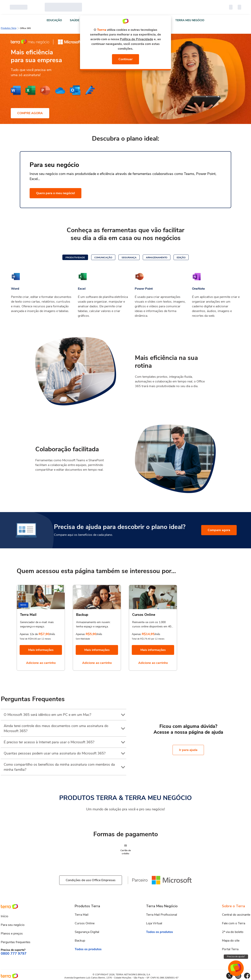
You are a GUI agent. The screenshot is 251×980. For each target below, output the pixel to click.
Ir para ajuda (188, 750)
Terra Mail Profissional (161, 915)
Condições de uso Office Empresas (91, 880)
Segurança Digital (88, 932)
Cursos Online (85, 923)
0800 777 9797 (13, 954)
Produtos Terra (9, 28)
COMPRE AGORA (30, 113)
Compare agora (220, 530)
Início (4, 916)
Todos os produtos (89, 949)
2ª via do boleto (232, 932)
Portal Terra (230, 949)
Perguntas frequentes (16, 942)
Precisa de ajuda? (236, 956)
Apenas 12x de (29, 634)
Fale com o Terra (233, 923)
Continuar (126, 59)
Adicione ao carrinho (41, 663)
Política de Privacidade (136, 39)
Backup (80, 941)
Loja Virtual (154, 923)
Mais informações (41, 650)
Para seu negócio (13, 925)
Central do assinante (236, 915)
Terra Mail (82, 915)
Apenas (80, 634)
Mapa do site (230, 941)
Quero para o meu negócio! (56, 193)
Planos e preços (12, 934)
